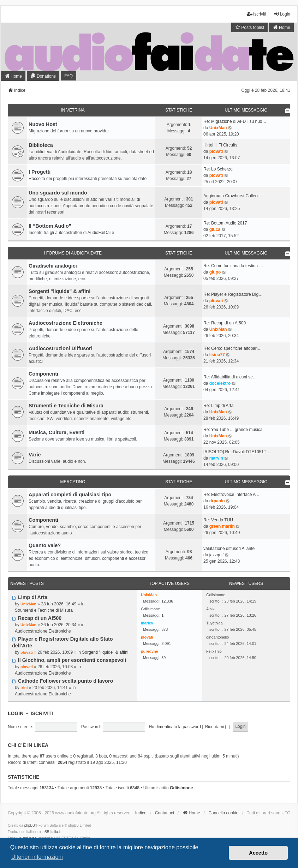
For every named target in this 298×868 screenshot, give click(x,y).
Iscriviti (42, 713)
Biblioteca (41, 145)
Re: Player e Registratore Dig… (233, 294)
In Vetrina (73, 110)
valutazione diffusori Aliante (229, 549)
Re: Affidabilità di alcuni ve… (230, 377)
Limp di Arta (30, 597)
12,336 (167, 601)
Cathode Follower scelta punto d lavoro (62, 681)
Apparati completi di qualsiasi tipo (70, 495)
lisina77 (217, 355)
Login (16, 713)
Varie (35, 455)
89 (163, 658)
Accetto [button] (258, 853)
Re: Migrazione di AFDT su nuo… (235, 121)
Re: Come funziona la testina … (233, 266)
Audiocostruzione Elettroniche (65, 323)
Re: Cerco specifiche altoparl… (233, 348)
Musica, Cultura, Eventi (56, 432)
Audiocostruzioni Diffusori (61, 348)
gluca (215, 229)
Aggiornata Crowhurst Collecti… (234, 196)
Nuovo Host (43, 124)
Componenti (43, 374)
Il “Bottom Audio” (50, 226)
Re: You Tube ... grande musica (233, 430)
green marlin (222, 526)
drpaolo (217, 501)
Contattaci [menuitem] (165, 813)
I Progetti (40, 172)
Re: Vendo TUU (218, 520)
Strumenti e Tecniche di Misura (66, 406)
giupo (215, 272)
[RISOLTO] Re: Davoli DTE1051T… (237, 452)
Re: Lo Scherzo (218, 169)
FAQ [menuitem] (68, 76)
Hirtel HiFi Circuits (220, 145)
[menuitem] (249, 27)
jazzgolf (217, 555)
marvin (216, 458)
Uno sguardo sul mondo (58, 193)
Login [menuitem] (282, 14)
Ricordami (217, 727)
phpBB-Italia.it (49, 832)
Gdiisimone (181, 788)
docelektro (220, 383)
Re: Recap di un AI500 (225, 323)
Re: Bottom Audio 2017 (225, 223)
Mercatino (73, 482)
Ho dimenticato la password (175, 727)
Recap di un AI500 (37, 618)
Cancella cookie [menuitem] (223, 813)
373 (165, 629)
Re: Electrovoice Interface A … (232, 495)
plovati (216, 151)
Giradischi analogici (53, 266)
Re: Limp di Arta (218, 406)
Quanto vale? (45, 545)
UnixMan (218, 128)
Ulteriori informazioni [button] (37, 857)
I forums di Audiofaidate (73, 253)
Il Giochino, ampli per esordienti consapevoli (69, 660)
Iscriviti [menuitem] (257, 14)
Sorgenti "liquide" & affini (59, 291)
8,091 (166, 643)
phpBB (30, 825)
